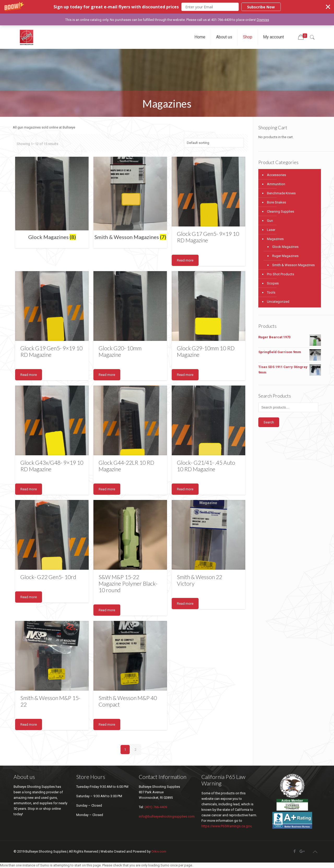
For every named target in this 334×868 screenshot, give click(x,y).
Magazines (275, 239)
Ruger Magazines (285, 256)
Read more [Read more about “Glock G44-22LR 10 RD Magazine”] (107, 489)
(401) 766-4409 (156, 807)
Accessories (276, 175)
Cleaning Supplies (281, 211)
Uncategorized (278, 302)
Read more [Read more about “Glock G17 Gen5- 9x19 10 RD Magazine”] (185, 260)
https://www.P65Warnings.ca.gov (226, 826)
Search (269, 422)
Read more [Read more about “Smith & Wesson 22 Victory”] (185, 604)
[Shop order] (214, 143)
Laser (271, 230)
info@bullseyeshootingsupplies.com (167, 816)
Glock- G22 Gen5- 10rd (48, 577)
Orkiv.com (159, 851)
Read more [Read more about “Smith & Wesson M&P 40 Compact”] (107, 724)
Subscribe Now (261, 7)
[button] (167, 7)
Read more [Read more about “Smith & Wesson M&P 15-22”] (29, 724)
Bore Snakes (276, 202)
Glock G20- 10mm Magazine (120, 351)
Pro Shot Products (281, 274)
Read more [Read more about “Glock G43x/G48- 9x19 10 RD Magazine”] (29, 489)
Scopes (273, 283)
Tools (271, 292)
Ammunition (276, 184)
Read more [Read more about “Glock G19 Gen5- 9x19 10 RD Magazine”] (29, 375)
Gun (270, 221)
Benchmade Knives (281, 193)
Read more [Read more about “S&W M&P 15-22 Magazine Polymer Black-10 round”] (107, 610)
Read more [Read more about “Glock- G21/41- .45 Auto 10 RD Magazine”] (185, 489)
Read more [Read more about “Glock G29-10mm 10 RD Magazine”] (185, 375)
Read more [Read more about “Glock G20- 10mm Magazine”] (107, 375)
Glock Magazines (285, 247)
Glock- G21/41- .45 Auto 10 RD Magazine (206, 466)
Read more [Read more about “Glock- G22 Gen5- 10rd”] (29, 597)
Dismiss (263, 20)
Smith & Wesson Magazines (293, 265)
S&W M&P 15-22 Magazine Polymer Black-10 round (128, 583)
